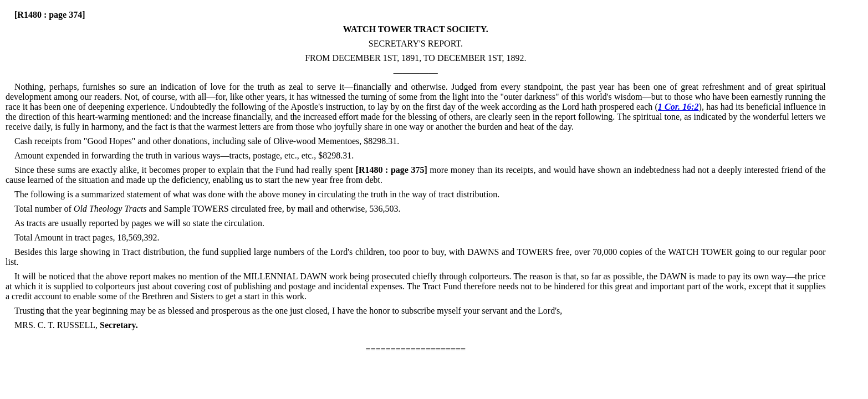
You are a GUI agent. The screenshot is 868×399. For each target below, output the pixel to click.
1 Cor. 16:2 (678, 107)
